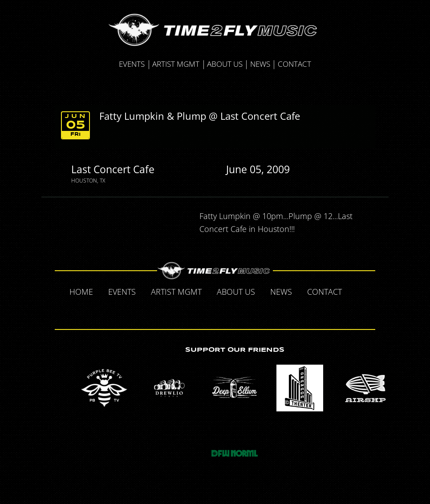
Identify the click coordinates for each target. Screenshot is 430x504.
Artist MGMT (176, 64)
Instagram (234, 311)
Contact (294, 64)
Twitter (197, 311)
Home (81, 292)
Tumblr (215, 311)
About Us (225, 64)
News (260, 64)
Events (132, 64)
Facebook (359, 291)
